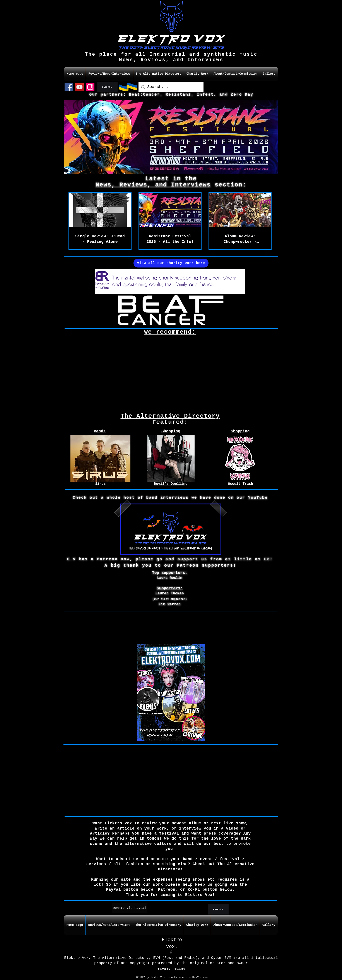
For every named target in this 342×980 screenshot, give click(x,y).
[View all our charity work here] (171, 263)
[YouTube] (80, 87)
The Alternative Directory (170, 416)
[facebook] (171, 952)
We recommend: (170, 332)
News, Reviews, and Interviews (153, 185)
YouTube (258, 498)
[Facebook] (69, 87)
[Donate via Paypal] (130, 908)
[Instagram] (90, 87)
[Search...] (171, 87)
